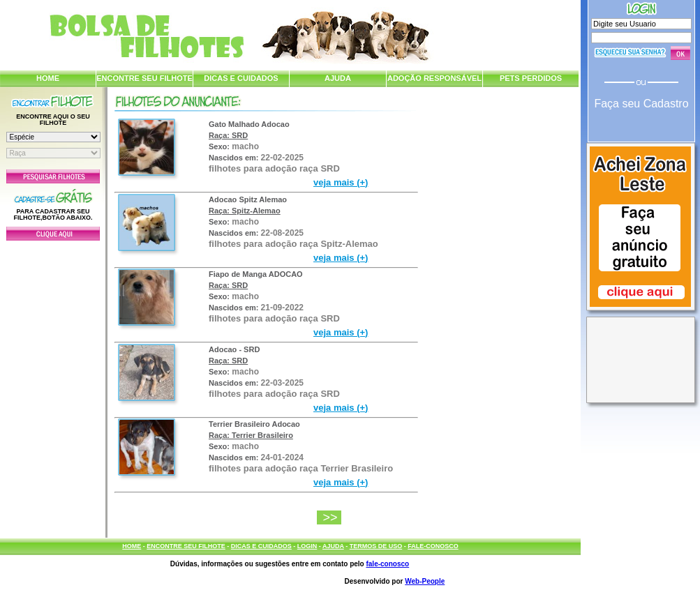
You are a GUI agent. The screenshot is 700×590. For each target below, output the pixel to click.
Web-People (425, 581)
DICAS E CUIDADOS (241, 78)
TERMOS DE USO (376, 546)
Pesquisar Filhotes (53, 176)
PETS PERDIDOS (531, 78)
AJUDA (338, 78)
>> (332, 517)
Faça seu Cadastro (641, 104)
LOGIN (307, 546)
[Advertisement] (53, 386)
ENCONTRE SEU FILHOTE (144, 78)
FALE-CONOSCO (433, 546)
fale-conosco (387, 564)
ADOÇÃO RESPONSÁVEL (434, 78)
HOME (48, 78)
